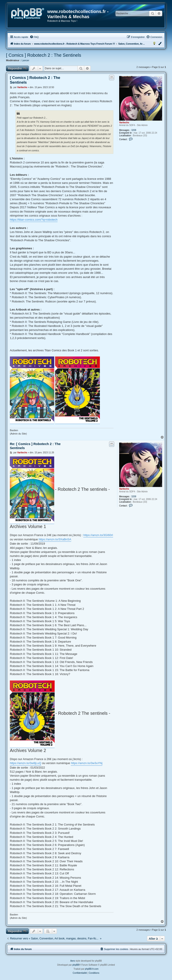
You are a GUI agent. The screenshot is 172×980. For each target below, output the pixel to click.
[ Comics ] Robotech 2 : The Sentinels (44, 55)
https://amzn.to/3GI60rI (98, 535)
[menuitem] (34, 37)
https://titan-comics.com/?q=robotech (34, 220)
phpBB (76, 965)
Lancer (26, 60)
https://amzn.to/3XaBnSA (55, 539)
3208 (134, 130)
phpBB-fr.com (92, 969)
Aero (73, 961)
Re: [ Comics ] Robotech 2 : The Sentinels (35, 446)
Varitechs (124, 123)
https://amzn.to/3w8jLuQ (26, 763)
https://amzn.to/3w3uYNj (87, 763)
